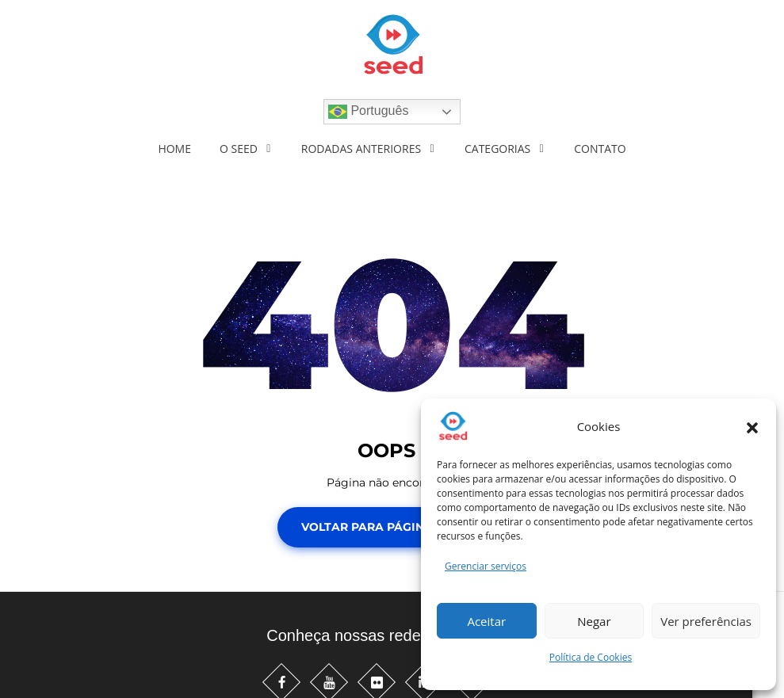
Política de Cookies (591, 657)
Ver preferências (706, 621)
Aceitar (486, 621)
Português (368, 112)
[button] (752, 426)
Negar (594, 621)
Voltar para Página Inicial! (392, 527)
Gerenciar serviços (486, 566)
